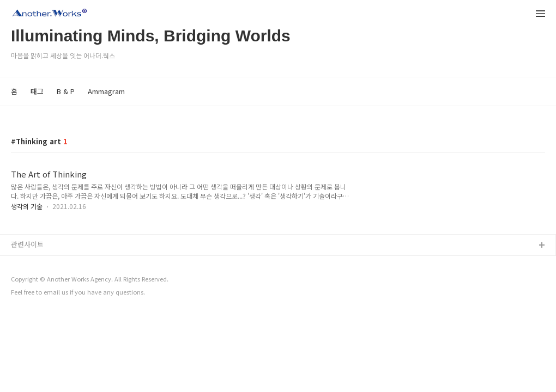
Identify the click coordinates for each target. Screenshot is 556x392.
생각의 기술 (27, 206)
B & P (66, 91)
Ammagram (106, 91)
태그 (37, 91)
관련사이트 (27, 244)
